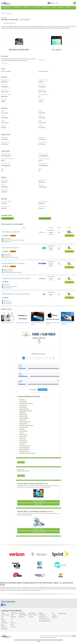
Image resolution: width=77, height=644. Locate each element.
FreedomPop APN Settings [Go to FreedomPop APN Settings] (22, 323)
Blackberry (50, 617)
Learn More (21, 462)
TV (33, 8)
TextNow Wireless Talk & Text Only (13, 263)
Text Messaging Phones (41, 620)
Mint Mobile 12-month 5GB (11, 232)
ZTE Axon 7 (22, 444)
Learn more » (4, 63)
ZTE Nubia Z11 (23, 440)
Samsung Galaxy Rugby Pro (26, 403)
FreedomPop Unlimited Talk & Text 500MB (16, 278)
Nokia (11, 624)
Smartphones (39, 615)
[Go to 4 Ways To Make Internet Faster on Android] (67, 317)
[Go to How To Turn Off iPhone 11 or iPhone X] (38, 317)
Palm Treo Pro (23, 437)
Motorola (12, 622)
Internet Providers (31, 615)
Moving (67, 8)
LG (11, 620)
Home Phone (27, 8)
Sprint (2, 618)
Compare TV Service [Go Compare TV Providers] (39, 529)
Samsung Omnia (24, 431)
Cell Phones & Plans (7, 8)
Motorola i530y (23, 407)
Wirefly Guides (57, 613)
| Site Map (69, 634)
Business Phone (18, 8)
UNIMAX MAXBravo (24, 418)
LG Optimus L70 (23, 405)
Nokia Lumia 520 (24, 435)
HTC (11, 618)
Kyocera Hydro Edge (24, 448)
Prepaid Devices (39, 617)
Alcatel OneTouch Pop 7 (25, 446)
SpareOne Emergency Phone (26, 425)
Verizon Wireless (5, 615)
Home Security (46, 8)
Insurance (54, 8)
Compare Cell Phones (6, 13)
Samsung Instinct (24, 424)
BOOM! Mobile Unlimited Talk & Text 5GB (16, 294)
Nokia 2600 (22, 400)
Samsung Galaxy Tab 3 (25, 422)
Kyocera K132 (23, 420)
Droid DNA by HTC (24, 451)
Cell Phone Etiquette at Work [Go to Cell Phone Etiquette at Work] (8, 323)
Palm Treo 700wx (24, 427)
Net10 (2, 624)
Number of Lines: (38, 354)
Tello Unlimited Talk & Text (11, 248)
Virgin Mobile (4, 622)
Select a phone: (39, 338)
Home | (42, 634)
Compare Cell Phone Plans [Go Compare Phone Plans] (38, 501)
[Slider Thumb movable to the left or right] (27, 369)
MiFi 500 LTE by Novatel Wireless (28, 453)
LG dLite (22, 433)
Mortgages (61, 8)
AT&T (2, 617)
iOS (49, 618)
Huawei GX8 (23, 438)
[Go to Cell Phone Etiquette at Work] (8, 317)
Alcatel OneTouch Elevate (26, 411)
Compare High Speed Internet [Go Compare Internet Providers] (38, 532)
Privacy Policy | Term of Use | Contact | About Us (55, 634)
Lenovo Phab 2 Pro (24, 409)
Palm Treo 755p (23, 416)
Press (57, 3)
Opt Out (74, 634)
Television (29, 617)
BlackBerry (12, 617)
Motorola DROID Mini (25, 449)
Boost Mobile (4, 627)
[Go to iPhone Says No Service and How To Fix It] (53, 317)
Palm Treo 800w (23, 414)
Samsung (12, 626)
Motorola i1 (22, 429)
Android (49, 615)
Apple (11, 615)
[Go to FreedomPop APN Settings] (23, 317)
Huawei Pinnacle (24, 442)
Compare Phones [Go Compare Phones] (38, 504)
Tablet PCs (20, 617)
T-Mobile (3, 620)
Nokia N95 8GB (23, 402)
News (53, 3)
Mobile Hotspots (22, 615)
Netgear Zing (23, 413)
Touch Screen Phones (41, 618)
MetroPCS (3, 626)
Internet (38, 8)
